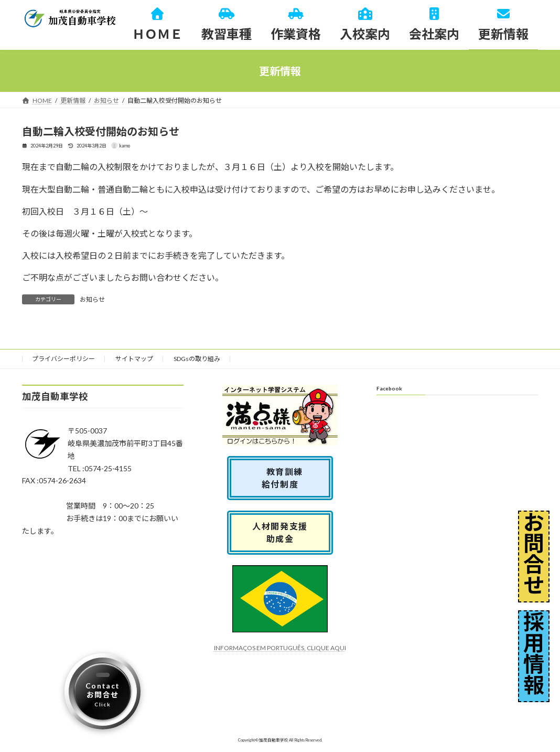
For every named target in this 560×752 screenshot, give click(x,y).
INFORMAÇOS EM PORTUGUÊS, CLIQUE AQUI (280, 648)
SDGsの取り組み (197, 359)
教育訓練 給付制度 (285, 478)
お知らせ (92, 299)
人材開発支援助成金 (280, 532)
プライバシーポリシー (63, 359)
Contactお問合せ (103, 694)
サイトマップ (134, 359)
